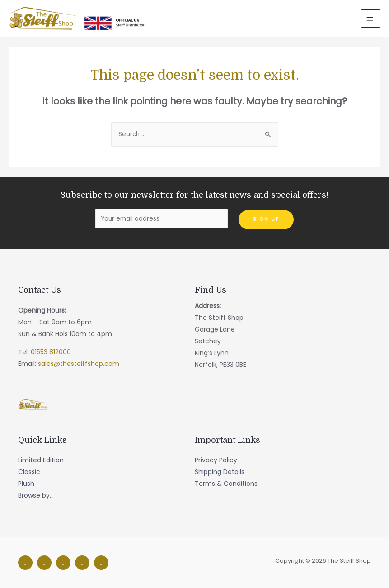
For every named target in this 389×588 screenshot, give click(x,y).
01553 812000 (51, 352)
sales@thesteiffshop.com (79, 364)
